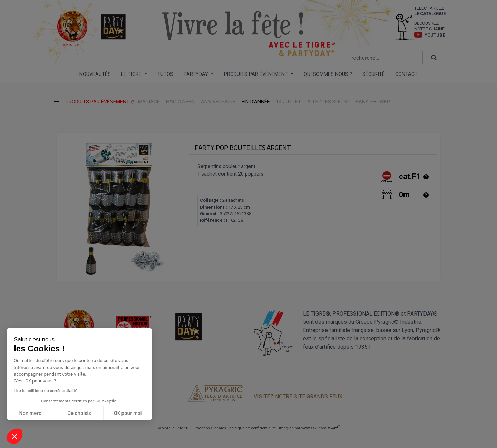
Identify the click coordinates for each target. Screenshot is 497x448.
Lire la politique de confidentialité (45, 391)
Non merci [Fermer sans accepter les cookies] (30, 413)
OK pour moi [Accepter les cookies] (127, 413)
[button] (14, 436)
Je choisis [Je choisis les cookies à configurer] (79, 413)
